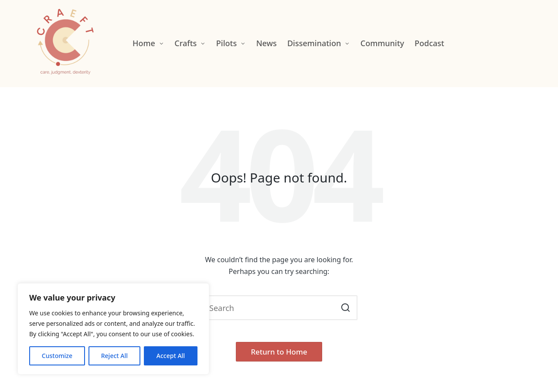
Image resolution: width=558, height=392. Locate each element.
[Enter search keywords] (279, 308)
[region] (113, 329)
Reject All (114, 356)
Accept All (171, 356)
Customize (57, 356)
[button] (345, 308)
